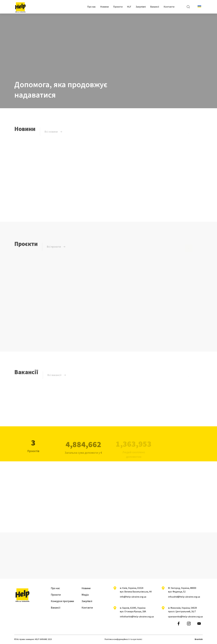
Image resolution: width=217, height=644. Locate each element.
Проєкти (118, 7)
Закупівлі (141, 7)
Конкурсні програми (62, 601)
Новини (104, 7)
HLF (129, 7)
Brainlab (199, 639)
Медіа (85, 595)
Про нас (91, 7)
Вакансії (155, 7)
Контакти (169, 7)
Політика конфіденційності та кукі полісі (123, 639)
